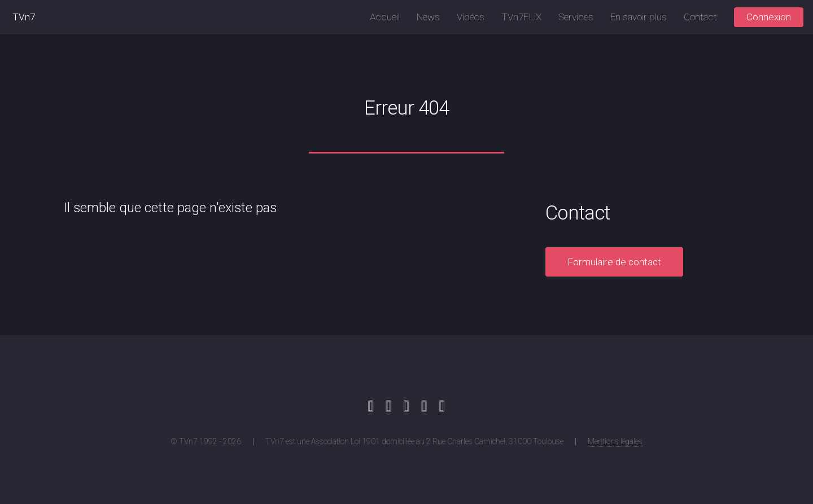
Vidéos (471, 17)
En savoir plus (639, 17)
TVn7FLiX (521, 17)
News (428, 17)
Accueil (385, 17)
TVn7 (24, 17)
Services (576, 17)
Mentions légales (615, 441)
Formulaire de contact (614, 262)
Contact (700, 17)
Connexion (769, 17)
